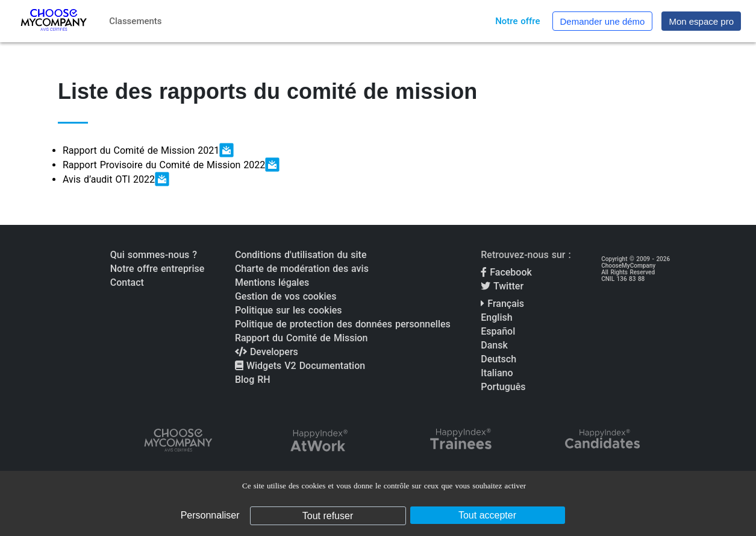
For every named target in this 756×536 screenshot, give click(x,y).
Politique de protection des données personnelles (343, 324)
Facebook (506, 272)
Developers (267, 352)
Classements (135, 21)
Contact (127, 282)
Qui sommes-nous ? (154, 255)
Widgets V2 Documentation (300, 366)
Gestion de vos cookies (286, 296)
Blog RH (253, 380)
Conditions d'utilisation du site (301, 255)
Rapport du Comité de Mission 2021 (148, 150)
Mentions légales (272, 282)
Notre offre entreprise (158, 269)
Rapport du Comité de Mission (301, 338)
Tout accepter (487, 515)
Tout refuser (328, 516)
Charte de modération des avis (302, 269)
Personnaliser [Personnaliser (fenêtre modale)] (210, 515)
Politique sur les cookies (289, 310)
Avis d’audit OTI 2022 (116, 179)
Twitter (502, 286)
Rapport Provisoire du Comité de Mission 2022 (171, 165)
